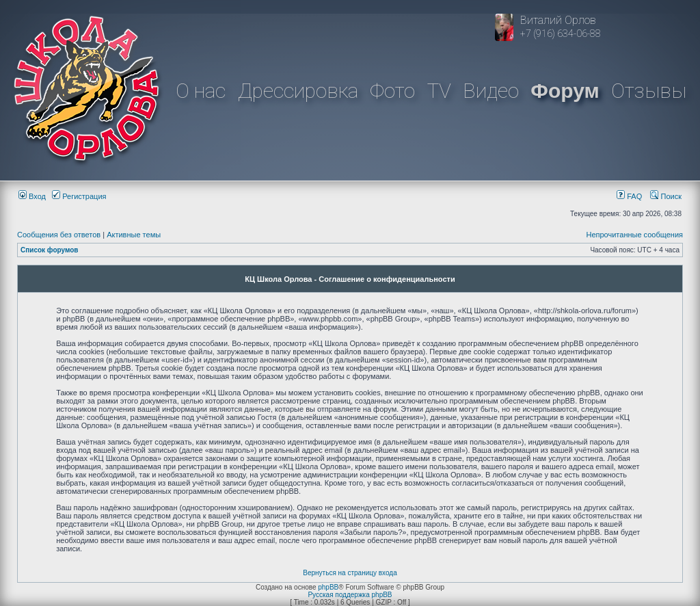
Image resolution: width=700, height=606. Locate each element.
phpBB (328, 587)
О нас (201, 91)
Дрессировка (298, 91)
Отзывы (649, 91)
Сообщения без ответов (59, 235)
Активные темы (134, 235)
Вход (32, 196)
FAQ (629, 196)
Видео (491, 91)
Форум (565, 91)
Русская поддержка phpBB (350, 595)
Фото (392, 91)
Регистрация (79, 196)
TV (439, 91)
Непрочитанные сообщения (634, 235)
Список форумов (50, 250)
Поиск (666, 196)
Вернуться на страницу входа (350, 573)
